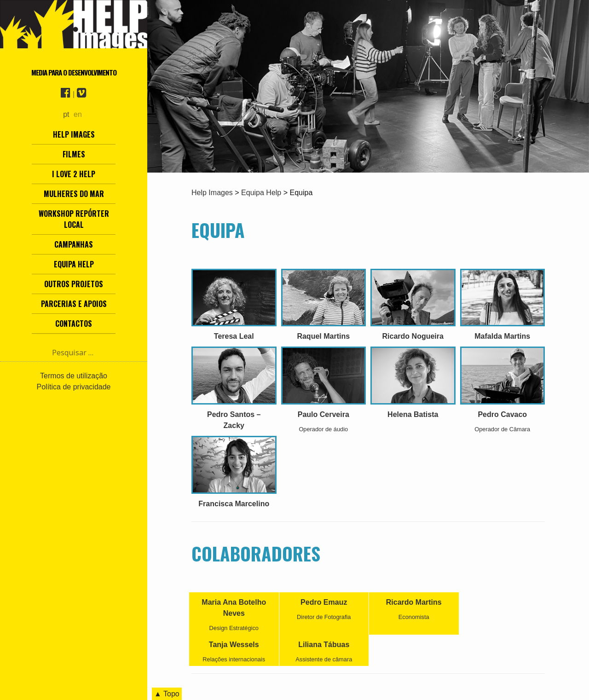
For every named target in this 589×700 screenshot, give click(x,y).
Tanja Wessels (234, 645)
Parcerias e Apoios (74, 304)
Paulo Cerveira (323, 414)
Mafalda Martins (502, 336)
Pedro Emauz (324, 602)
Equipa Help (74, 264)
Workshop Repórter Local (74, 219)
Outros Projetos (74, 284)
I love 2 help (74, 174)
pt (66, 114)
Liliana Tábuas (324, 645)
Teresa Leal (234, 336)
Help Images (74, 134)
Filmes (74, 154)
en (78, 114)
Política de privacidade (74, 387)
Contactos (74, 324)
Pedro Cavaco (502, 414)
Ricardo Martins (414, 602)
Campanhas (74, 244)
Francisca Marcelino (234, 504)
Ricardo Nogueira (413, 336)
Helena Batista (413, 414)
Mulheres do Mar (74, 194)
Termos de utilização (74, 376)
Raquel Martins (323, 336)
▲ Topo (167, 694)
